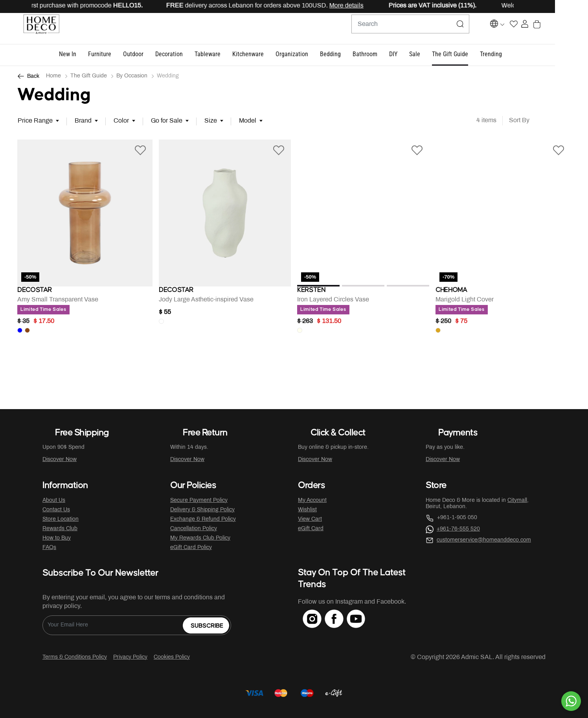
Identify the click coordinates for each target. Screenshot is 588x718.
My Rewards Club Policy (200, 538)
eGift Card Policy (191, 548)
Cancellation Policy (194, 529)
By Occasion (132, 76)
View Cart (310, 519)
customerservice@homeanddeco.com (484, 540)
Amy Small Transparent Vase (58, 303)
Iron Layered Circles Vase (333, 303)
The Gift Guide (89, 76)
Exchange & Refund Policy (203, 519)
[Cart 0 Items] (567, 29)
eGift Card (311, 529)
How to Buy (57, 538)
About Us (54, 500)
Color (121, 121)
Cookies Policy (172, 657)
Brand (83, 121)
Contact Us (56, 510)
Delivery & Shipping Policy (202, 510)
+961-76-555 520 (458, 529)
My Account (312, 500)
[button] (84, 55)
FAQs (49, 548)
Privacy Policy (130, 657)
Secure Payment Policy (199, 500)
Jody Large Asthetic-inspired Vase (206, 303)
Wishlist (307, 510)
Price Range (35, 121)
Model (248, 121)
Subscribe (207, 626)
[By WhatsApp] (571, 701)
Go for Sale (167, 121)
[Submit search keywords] (462, 29)
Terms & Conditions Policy (75, 657)
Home (53, 76)
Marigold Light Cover (465, 303)
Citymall (517, 500)
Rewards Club (60, 529)
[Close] (557, 6)
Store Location (61, 519)
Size (211, 121)
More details (373, 6)
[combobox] (412, 29)
